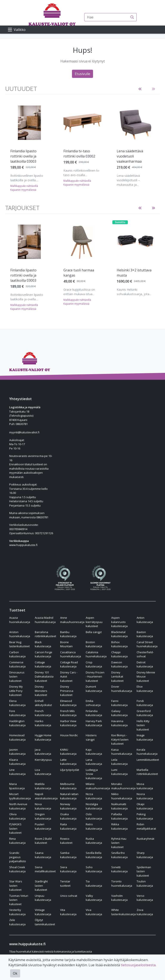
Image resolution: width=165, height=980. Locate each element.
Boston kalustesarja (94, 644)
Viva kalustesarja (94, 912)
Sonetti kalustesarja (119, 869)
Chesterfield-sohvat (145, 654)
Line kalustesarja (17, 772)
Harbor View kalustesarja (68, 723)
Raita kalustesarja (68, 826)
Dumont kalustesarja (94, 689)
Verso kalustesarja (145, 898)
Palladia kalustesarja (119, 816)
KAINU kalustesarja (68, 752)
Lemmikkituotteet (148, 760)
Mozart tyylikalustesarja (20, 796)
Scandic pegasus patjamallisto (18, 857)
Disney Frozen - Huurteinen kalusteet (95, 677)
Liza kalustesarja (43, 772)
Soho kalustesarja (94, 869)
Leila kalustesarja (119, 762)
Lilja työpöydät (70, 770)
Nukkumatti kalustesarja (119, 806)
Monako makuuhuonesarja (123, 786)
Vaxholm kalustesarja (119, 898)
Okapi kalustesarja (145, 806)
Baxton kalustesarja (145, 634)
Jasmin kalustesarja (17, 752)
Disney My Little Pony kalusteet (16, 691)
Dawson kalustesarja (119, 664)
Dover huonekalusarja (122, 689)
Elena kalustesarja (17, 703)
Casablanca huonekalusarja (71, 654)
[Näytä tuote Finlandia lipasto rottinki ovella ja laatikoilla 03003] (29, 123)
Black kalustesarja (43, 644)
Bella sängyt (94, 632)
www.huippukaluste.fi (23, 545)
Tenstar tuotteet (65, 883)
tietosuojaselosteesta (138, 965)
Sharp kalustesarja (145, 855)
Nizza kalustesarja (94, 796)
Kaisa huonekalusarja (122, 752)
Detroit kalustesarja (145, 664)
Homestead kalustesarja (17, 737)
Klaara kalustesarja (17, 762)
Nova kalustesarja (43, 806)
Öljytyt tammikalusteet (45, 922)
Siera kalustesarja (68, 869)
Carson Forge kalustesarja (44, 654)
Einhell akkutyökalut (43, 703)
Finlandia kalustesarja (94, 713)
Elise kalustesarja (145, 689)
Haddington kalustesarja (17, 723)
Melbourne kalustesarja (68, 786)
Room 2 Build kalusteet (43, 841)
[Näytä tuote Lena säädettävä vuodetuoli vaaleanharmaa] (136, 123)
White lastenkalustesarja (124, 912)
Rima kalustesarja (17, 841)
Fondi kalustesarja (145, 703)
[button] (140, 89)
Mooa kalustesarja (145, 786)
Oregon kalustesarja (43, 816)
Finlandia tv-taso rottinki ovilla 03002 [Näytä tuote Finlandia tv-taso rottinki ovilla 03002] (79, 154)
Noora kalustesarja (145, 796)
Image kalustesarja (145, 737)
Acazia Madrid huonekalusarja (45, 620)
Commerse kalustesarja (17, 664)
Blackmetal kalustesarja (119, 634)
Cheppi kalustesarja (119, 654)
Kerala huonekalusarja (147, 752)
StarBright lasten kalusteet (41, 885)
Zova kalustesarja (145, 912)
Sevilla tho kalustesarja (119, 855)
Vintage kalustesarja (43, 912)
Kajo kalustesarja (94, 752)
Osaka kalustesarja (68, 816)
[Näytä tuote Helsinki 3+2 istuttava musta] (136, 242)
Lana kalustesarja (94, 762)
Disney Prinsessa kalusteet (67, 691)
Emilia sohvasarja (93, 703)
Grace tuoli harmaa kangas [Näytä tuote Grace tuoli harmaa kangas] (79, 273)
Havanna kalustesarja (119, 723)
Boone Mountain (66, 644)
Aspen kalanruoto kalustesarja (119, 622)
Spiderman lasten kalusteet (144, 871)
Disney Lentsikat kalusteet (117, 677)
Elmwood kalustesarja (68, 703)
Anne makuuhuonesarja (72, 620)
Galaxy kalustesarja (119, 713)
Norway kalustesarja (68, 806)
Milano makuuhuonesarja (98, 786)
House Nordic (69, 735)
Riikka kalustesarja (119, 826)
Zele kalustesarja (17, 922)
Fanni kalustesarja (119, 703)
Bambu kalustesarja (68, 634)
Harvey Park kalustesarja (94, 723)
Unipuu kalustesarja (43, 898)
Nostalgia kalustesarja (94, 806)
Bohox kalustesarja (119, 644)
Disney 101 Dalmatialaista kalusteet (44, 677)
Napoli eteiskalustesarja (46, 796)
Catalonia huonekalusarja (96, 654)
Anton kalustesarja (145, 620)
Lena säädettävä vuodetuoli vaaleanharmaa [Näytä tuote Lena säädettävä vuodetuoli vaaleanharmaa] (130, 156)
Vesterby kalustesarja (17, 912)
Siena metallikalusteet (45, 869)
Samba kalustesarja (68, 855)
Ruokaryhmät (145, 839)
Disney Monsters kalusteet (41, 691)
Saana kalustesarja (43, 855)
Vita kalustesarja (68, 912)
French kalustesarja (43, 713)
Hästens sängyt (91, 737)
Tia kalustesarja (94, 883)
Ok (15, 973)
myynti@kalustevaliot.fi (24, 432)
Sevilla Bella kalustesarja (94, 855)
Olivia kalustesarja (17, 816)
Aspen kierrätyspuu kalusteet (94, 622)
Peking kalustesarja (145, 816)
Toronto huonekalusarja (122, 883)
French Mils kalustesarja (68, 713)
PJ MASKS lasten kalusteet (15, 828)
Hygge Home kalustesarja (43, 737)
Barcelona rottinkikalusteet (45, 634)
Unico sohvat (69, 896)
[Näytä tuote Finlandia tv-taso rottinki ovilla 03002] (82, 123)
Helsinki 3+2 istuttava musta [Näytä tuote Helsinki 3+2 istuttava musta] (134, 273)
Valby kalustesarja (94, 898)
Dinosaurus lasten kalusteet (17, 677)
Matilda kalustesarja (43, 786)
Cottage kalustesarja (43, 664)
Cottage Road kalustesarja (69, 664)
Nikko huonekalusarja (122, 796)
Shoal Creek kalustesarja (17, 869)
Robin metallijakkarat (146, 826)
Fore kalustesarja (17, 713)
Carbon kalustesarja (17, 654)
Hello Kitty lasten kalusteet (143, 725)
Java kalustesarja (43, 752)
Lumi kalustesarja (119, 772)
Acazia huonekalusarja (20, 620)
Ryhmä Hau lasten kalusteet (119, 843)
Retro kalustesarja (94, 826)
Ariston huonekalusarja (20, 634)
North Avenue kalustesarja (18, 806)
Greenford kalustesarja (145, 713)
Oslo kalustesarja (94, 816)
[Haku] (132, 17)
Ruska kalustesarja (94, 841)
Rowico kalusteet (66, 841)
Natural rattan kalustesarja (69, 796)
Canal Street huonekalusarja (147, 644)
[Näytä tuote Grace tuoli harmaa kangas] (82, 242)
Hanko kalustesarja (43, 723)
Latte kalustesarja (68, 762)
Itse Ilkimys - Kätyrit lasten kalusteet (120, 739)
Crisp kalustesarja (94, 664)
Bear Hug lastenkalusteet (19, 644)
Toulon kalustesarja (145, 883)
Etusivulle (82, 74)
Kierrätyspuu (43, 760)
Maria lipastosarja (17, 786)
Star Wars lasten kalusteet (16, 885)
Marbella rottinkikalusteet (147, 772)
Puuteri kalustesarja (43, 826)
